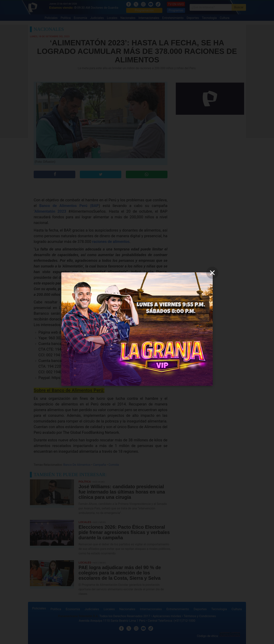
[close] (212, 273)
